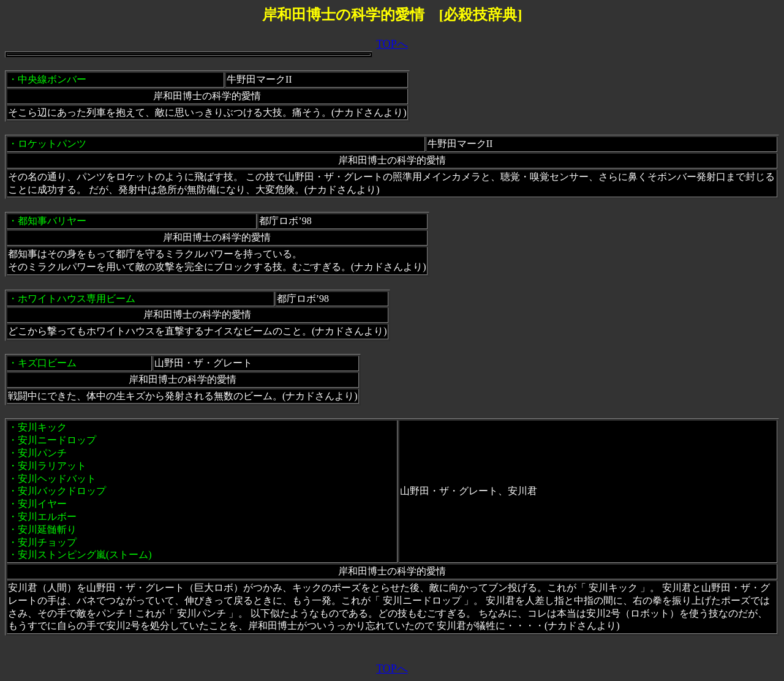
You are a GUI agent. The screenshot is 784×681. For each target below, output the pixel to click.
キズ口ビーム (47, 363)
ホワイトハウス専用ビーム (77, 299)
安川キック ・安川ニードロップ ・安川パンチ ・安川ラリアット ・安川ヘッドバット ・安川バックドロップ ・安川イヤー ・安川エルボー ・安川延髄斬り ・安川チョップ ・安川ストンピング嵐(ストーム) (80, 491)
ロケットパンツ (52, 144)
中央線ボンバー (52, 79)
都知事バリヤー (52, 221)
